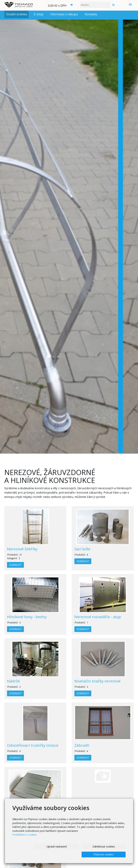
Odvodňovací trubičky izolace (33, 745)
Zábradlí (82, 745)
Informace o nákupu (64, 14)
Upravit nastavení (57, 846)
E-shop (39, 14)
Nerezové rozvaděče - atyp (98, 617)
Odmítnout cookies (104, 846)
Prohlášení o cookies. (25, 835)
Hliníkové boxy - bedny (27, 617)
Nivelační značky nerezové (97, 681)
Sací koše (82, 549)
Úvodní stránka (16, 14)
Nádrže (13, 681)
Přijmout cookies (104, 854)
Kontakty (91, 14)
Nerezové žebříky (22, 549)
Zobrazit (15, 565)
